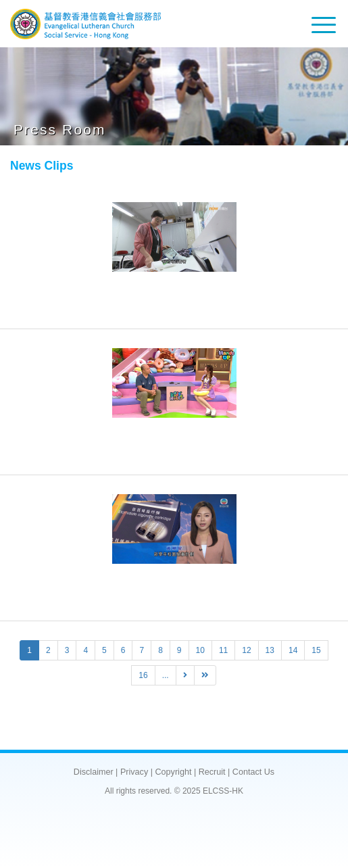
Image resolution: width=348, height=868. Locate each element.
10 (200, 650)
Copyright (173, 772)
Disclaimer (94, 772)
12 (246, 650)
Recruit (212, 772)
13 (270, 650)
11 (223, 650)
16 (143, 675)
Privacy (134, 772)
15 (316, 650)
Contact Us (253, 772)
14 (293, 650)
